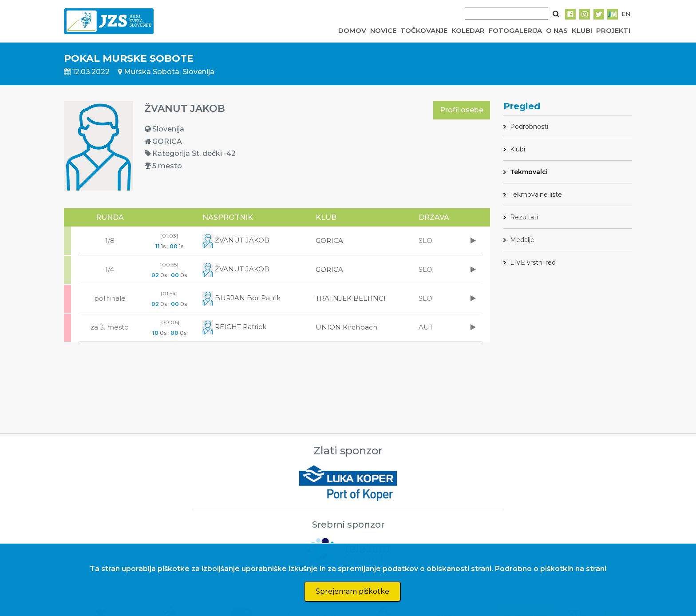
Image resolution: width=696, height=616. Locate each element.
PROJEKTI (613, 30)
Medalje (522, 240)
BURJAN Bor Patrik (241, 298)
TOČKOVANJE (424, 30)
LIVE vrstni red (533, 262)
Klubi (518, 149)
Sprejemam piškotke (352, 591)
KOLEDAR (468, 30)
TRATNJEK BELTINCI (351, 298)
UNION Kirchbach (346, 327)
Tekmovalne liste (536, 195)
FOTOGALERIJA (515, 30)
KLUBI (582, 30)
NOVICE (383, 30)
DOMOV (352, 30)
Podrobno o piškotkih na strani (551, 569)
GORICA (329, 240)
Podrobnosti (529, 127)
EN (626, 14)
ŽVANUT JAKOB (236, 240)
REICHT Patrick (234, 327)
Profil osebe (462, 110)
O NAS (557, 30)
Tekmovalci (529, 172)
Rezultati (524, 217)
